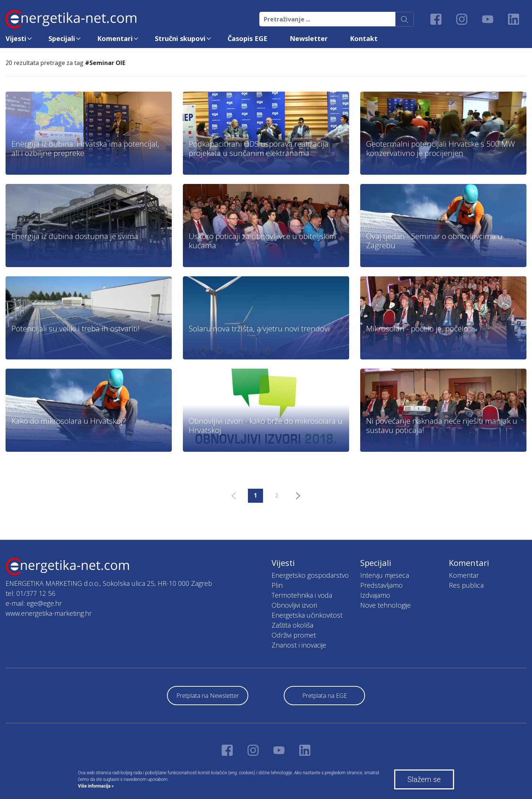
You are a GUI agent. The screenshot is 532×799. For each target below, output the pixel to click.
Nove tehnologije (386, 605)
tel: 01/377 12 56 (30, 593)
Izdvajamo (375, 595)
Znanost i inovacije (299, 645)
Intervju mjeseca (385, 575)
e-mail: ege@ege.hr (34, 603)
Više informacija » (96, 786)
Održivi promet (294, 635)
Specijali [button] (62, 38)
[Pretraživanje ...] (328, 19)
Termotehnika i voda (302, 595)
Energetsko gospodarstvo (310, 575)
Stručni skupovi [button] (180, 38)
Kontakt (364, 38)
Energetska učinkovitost (307, 615)
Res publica (466, 585)
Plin (277, 585)
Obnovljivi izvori (294, 605)
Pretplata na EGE (325, 696)
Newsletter (309, 38)
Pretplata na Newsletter (208, 696)
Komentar (464, 575)
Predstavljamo (381, 585)
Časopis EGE (248, 38)
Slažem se (424, 779)
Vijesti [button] (16, 38)
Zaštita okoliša (292, 625)
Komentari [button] (115, 38)
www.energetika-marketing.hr (49, 613)
